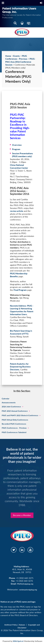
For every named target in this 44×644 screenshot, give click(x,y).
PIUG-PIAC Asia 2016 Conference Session (20, 62)
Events (16, 56)
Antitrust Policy (11, 625)
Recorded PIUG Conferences (14, 424)
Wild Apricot (18, 641)
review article (16, 211)
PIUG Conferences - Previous (14, 428)
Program (16, 149)
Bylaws (22, 625)
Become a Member (22, 515)
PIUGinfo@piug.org (25, 584)
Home (8, 56)
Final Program (20, 290)
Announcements (9, 402)
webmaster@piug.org (28, 590)
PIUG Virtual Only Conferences (15, 420)
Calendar (6, 399)
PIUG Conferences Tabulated (14, 432)
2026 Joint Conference (11, 407)
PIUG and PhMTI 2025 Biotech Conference (20, 415)
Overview (17, 145)
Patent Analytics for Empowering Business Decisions (20, 367)
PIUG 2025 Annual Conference (15, 411)
